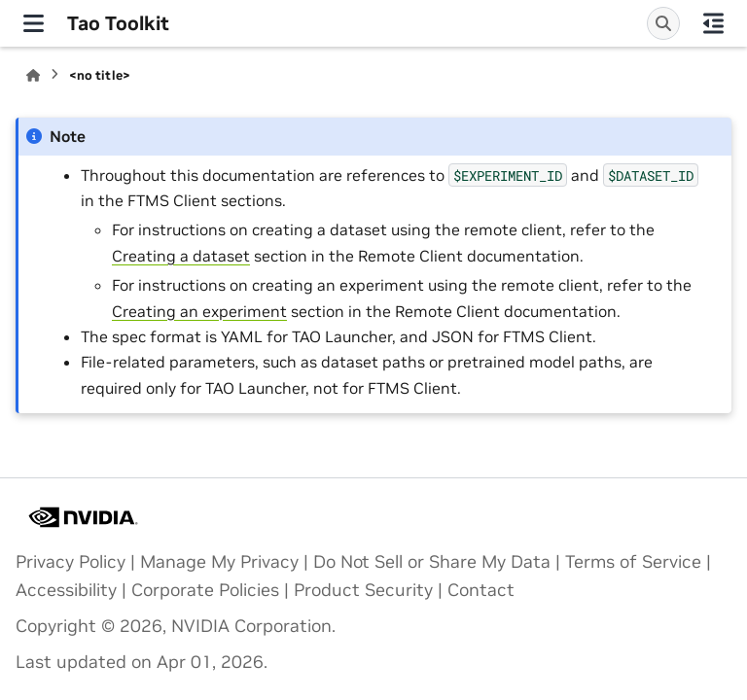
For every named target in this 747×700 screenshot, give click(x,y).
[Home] (33, 75)
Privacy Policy (71, 562)
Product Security (363, 590)
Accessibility (66, 590)
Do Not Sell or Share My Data (432, 562)
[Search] (663, 23)
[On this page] (713, 23)
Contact (481, 590)
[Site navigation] (34, 23)
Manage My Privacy (219, 562)
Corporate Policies (205, 590)
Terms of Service (633, 562)
